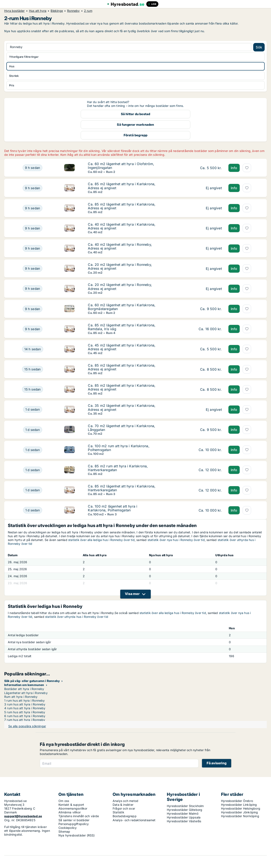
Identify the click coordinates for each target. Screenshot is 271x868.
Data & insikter (123, 805)
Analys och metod (125, 801)
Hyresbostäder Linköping (239, 805)
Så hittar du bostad (136, 114)
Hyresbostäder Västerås (184, 821)
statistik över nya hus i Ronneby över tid (176, 540)
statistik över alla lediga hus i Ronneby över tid (101, 540)
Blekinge (57, 11)
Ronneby (73, 11)
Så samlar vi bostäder (74, 820)
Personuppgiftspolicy (74, 824)
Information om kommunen (24, 685)
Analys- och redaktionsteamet (134, 820)
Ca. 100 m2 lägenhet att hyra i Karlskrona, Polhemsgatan (113, 508)
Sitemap (64, 831)
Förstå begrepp (136, 135)
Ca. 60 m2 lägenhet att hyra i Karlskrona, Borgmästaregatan (122, 307)
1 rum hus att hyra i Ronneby (25, 700)
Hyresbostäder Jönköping (240, 812)
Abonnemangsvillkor (73, 808)
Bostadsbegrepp (125, 816)
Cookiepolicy (68, 828)
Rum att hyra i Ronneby (21, 697)
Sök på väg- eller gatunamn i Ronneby (32, 681)
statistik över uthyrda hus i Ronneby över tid (77, 617)
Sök (259, 47)
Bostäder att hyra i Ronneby (24, 689)
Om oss (64, 801)
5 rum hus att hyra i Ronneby (25, 712)
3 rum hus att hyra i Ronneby (25, 704)
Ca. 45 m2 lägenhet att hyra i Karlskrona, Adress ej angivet (122, 347)
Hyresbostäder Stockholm (185, 806)
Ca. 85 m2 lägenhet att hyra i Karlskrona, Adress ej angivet (122, 186)
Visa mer (132, 594)
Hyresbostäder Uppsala (184, 817)
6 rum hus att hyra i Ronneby (25, 716)
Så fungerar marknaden (135, 125)
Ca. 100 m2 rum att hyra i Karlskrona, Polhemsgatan (119, 448)
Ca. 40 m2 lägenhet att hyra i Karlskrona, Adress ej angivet (122, 226)
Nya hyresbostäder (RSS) (77, 835)
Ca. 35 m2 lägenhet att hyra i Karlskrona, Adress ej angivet (122, 407)
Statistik (118, 812)
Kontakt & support (71, 805)
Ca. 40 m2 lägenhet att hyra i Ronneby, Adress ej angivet (120, 246)
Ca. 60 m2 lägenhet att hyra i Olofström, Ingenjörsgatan (121, 166)
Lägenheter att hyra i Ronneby (26, 693)
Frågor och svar (124, 808)
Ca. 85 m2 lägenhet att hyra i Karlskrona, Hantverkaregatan (122, 488)
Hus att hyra (38, 11)
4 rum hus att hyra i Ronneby (25, 708)
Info (234, 168)
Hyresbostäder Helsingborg (241, 808)
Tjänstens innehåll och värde (79, 816)
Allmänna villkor (70, 812)
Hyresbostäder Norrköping (240, 816)
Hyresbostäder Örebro (237, 801)
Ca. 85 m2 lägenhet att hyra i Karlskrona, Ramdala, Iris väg (122, 327)
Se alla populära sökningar (27, 726)
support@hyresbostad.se (23, 816)
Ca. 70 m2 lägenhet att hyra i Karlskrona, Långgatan (122, 428)
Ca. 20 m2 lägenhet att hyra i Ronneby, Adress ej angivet (120, 266)
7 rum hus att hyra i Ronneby (25, 720)
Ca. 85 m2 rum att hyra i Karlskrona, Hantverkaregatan (118, 468)
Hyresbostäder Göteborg (185, 810)
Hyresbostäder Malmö (183, 813)
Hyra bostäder (15, 11)
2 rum (88, 11)
